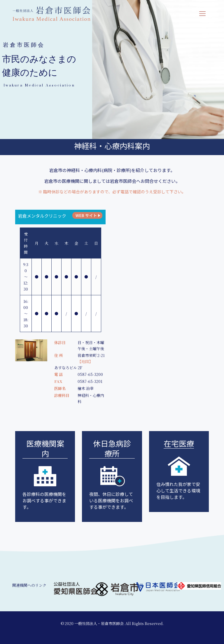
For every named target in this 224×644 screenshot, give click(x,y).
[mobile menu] (202, 13)
